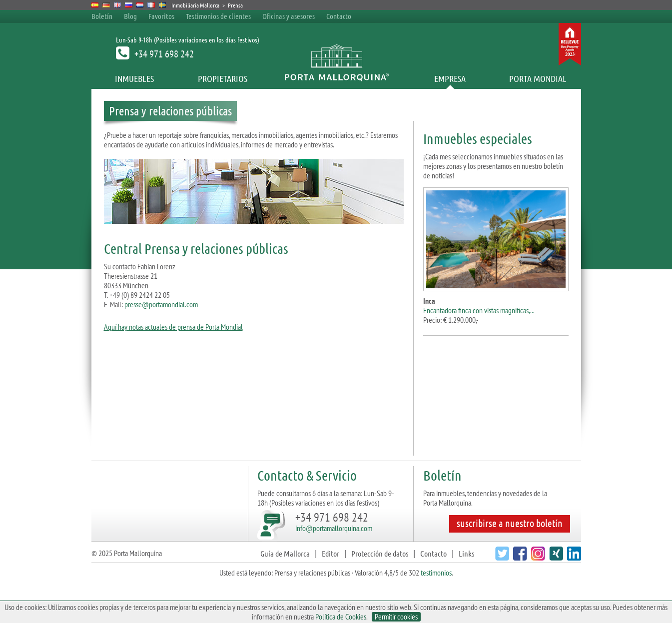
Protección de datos (380, 553)
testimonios (436, 573)
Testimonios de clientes (218, 16)
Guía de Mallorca (285, 553)
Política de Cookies (341, 617)
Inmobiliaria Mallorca (195, 5)
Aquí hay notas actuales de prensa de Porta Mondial (173, 327)
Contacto (339, 16)
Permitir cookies (396, 617)
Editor (331, 553)
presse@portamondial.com (161, 304)
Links (466, 553)
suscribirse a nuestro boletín (510, 523)
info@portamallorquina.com (334, 528)
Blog (130, 16)
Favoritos (161, 16)
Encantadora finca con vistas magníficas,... (479, 310)
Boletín (102, 16)
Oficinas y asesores (289, 16)
